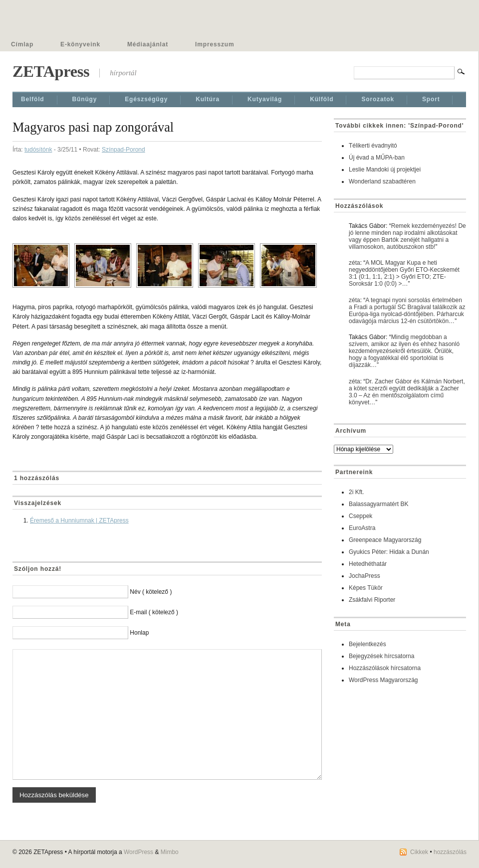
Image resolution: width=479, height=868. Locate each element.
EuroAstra (362, 528)
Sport (431, 99)
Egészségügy (146, 99)
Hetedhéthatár (368, 564)
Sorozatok (378, 99)
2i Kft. (357, 492)
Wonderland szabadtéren (382, 181)
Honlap (139, 633)
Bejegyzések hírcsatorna (381, 656)
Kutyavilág (265, 99)
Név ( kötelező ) (151, 592)
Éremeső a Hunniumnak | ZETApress (79, 521)
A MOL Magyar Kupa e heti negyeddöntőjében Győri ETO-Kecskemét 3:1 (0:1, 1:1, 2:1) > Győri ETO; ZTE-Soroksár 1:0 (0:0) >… (404, 273)
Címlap (22, 44)
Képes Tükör (366, 588)
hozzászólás (450, 852)
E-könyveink (80, 44)
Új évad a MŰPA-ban (377, 158)
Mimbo (170, 852)
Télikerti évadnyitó (373, 146)
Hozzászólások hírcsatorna (385, 668)
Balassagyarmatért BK (378, 504)
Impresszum (215, 44)
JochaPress (364, 576)
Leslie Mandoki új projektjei (385, 170)
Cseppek (360, 516)
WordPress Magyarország (383, 680)
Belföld (33, 99)
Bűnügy (85, 99)
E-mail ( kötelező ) (154, 612)
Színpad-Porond (123, 150)
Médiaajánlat (148, 44)
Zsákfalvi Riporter (372, 600)
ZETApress (51, 71)
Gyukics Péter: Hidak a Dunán (389, 552)
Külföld (322, 99)
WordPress (138, 852)
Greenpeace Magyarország (385, 540)
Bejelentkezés (367, 644)
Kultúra (208, 99)
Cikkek (419, 852)
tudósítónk (38, 150)
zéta (355, 263)
